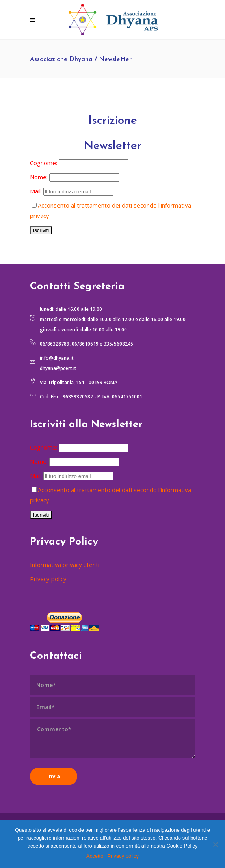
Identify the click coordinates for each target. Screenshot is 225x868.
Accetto (95, 856)
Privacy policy (48, 579)
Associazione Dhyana (61, 59)
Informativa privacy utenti (65, 565)
